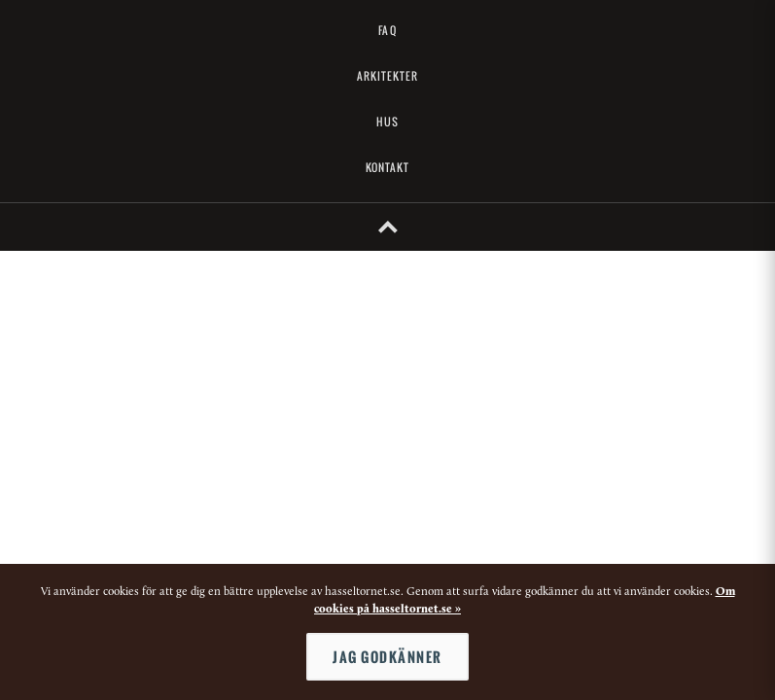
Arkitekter (388, 76)
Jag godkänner (387, 657)
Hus (387, 122)
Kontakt (388, 167)
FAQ (387, 30)
